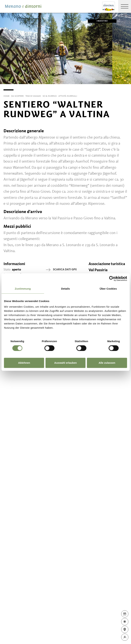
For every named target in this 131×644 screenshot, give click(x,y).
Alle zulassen (107, 363)
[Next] (128, 84)
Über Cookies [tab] (108, 289)
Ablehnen (24, 363)
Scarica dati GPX (61, 270)
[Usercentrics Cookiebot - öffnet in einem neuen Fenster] (112, 279)
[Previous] (3, 84)
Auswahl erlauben (65, 363)
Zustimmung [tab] (23, 289)
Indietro (98, 21)
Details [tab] (66, 289)
